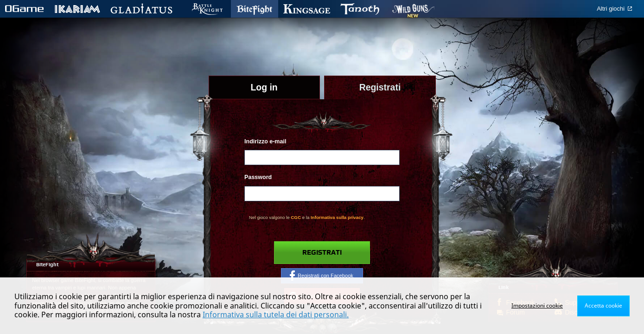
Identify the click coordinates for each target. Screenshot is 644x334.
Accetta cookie (603, 305)
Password (258, 177)
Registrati (322, 253)
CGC (296, 217)
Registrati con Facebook (322, 276)
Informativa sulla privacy (337, 217)
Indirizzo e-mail (265, 141)
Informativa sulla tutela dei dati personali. (276, 315)
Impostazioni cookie (537, 305)
